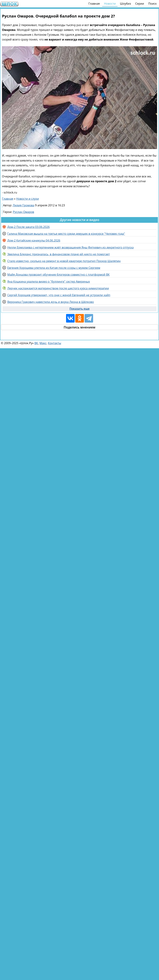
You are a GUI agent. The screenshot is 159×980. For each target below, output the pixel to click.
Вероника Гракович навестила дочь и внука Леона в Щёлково (51, 302)
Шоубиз (126, 4)
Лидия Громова (24, 205)
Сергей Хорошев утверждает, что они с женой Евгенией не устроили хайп (59, 295)
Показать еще (79, 309)
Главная (94, 4)
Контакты (54, 343)
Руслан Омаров (23, 212)
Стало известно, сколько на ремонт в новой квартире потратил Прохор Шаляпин (64, 261)
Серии (140, 4)
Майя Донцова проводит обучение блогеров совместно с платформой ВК (58, 275)
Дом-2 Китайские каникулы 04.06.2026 (34, 240)
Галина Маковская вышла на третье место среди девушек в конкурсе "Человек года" (66, 234)
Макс (43, 343)
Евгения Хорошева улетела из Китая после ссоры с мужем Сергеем (54, 268)
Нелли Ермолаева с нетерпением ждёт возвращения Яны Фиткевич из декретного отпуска (71, 247)
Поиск (153, 4)
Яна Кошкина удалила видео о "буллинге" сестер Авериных (49, 282)
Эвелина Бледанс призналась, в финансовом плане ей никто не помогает (59, 254)
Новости (110, 4)
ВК (36, 343)
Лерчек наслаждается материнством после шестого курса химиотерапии (58, 288)
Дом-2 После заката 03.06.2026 (28, 227)
